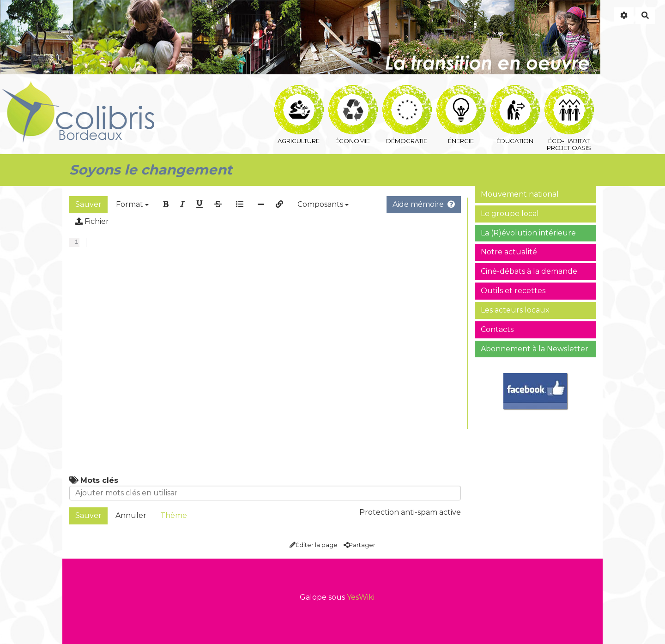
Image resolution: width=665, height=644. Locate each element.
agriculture (299, 96)
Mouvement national (520, 194)
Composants (323, 204)
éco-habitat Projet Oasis (569, 96)
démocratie (407, 96)
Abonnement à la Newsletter (535, 349)
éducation (515, 96)
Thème (174, 515)
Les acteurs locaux (515, 310)
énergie (461, 96)
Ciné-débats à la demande (529, 271)
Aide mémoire (424, 204)
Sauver (88, 204)
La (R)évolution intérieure (528, 233)
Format (132, 204)
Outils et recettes (513, 291)
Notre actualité (509, 252)
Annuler (131, 515)
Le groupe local (510, 214)
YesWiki (361, 597)
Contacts (497, 329)
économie (353, 96)
